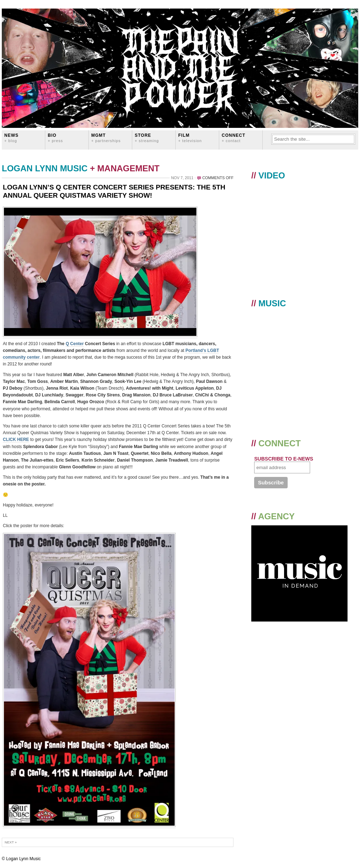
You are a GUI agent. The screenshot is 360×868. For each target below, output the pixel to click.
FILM (190, 138)
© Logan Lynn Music (21, 859)
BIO (55, 138)
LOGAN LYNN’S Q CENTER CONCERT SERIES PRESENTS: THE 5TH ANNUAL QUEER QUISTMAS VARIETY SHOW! (114, 191)
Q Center (75, 344)
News (11, 138)
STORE (147, 138)
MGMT (106, 138)
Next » (11, 842)
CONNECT (233, 138)
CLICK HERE (16, 440)
